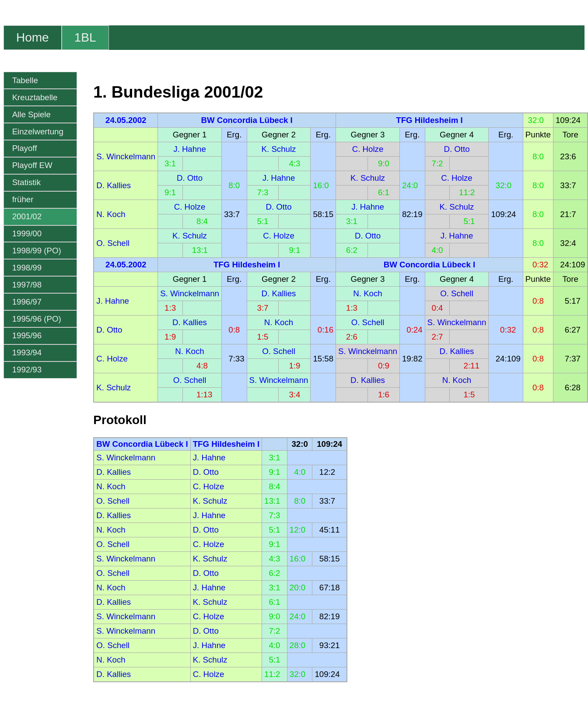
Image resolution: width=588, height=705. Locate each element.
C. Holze (368, 149)
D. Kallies (114, 185)
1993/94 (27, 352)
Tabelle (25, 80)
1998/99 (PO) (37, 251)
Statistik (26, 182)
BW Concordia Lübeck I (247, 120)
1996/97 (27, 302)
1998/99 (27, 268)
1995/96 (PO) (37, 319)
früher (23, 199)
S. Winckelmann (126, 156)
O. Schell (113, 243)
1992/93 (27, 370)
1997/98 (27, 285)
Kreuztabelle (35, 97)
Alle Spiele (31, 114)
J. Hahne (190, 149)
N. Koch (111, 214)
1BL (85, 37)
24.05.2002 (126, 120)
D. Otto (457, 149)
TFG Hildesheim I (429, 120)
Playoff (25, 148)
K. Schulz (279, 149)
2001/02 (27, 216)
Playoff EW (32, 165)
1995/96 (27, 335)
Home (33, 37)
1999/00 (27, 233)
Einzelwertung (38, 132)
